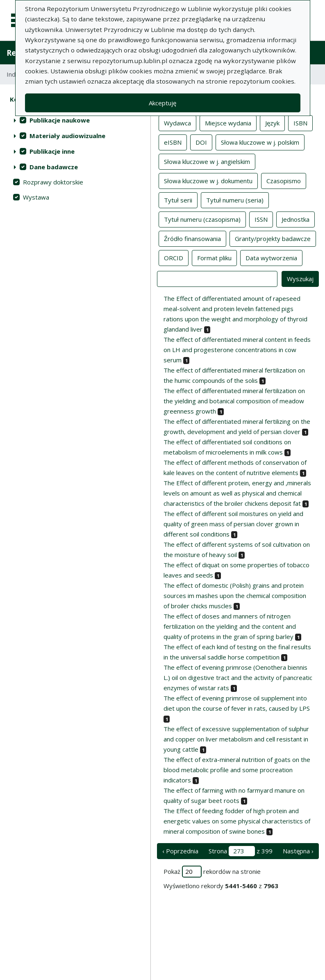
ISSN (261, 219)
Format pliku (214, 257)
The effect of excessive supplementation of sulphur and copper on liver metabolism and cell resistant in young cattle (236, 739)
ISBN (300, 123)
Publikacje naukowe (60, 120)
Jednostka (295, 219)
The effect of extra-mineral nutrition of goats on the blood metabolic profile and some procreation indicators (237, 770)
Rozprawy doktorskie (53, 182)
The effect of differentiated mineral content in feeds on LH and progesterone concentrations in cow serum (237, 350)
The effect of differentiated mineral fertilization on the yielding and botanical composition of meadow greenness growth (234, 401)
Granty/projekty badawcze (273, 238)
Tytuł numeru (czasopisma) (202, 219)
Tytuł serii (178, 200)
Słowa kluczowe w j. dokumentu (208, 180)
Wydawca (177, 123)
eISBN (173, 142)
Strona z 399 (241, 851)
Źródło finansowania (192, 238)
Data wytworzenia (271, 257)
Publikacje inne (52, 151)
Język (272, 123)
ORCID (174, 257)
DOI (201, 142)
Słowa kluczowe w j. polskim (260, 142)
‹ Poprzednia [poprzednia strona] (180, 851)
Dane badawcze (54, 167)
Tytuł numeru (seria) (235, 200)
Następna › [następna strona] (298, 851)
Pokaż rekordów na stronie (212, 872)
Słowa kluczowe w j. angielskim (207, 161)
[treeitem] (75, 120)
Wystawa (36, 197)
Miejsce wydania (228, 123)
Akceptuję (162, 103)
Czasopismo (284, 180)
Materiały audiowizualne (67, 136)
